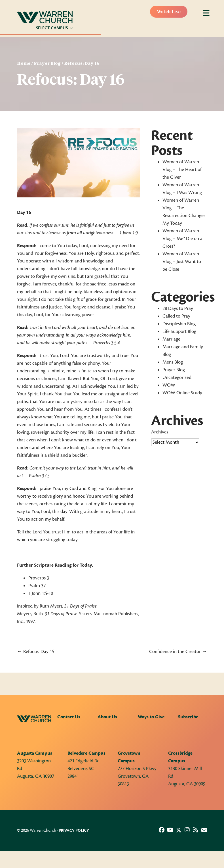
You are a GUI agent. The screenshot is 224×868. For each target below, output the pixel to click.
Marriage (171, 339)
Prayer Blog (47, 64)
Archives (160, 432)
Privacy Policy (74, 831)
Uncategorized (177, 377)
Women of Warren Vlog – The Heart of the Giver (182, 170)
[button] (162, 830)
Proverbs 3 (39, 578)
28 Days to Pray (178, 308)
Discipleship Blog (179, 324)
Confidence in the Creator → (178, 652)
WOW (169, 385)
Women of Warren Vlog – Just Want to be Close (182, 262)
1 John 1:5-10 (41, 593)
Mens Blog (173, 362)
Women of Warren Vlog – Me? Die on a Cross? (182, 239)
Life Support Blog (179, 331)
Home (24, 64)
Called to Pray (176, 316)
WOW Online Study (182, 393)
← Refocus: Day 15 (36, 652)
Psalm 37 (37, 586)
